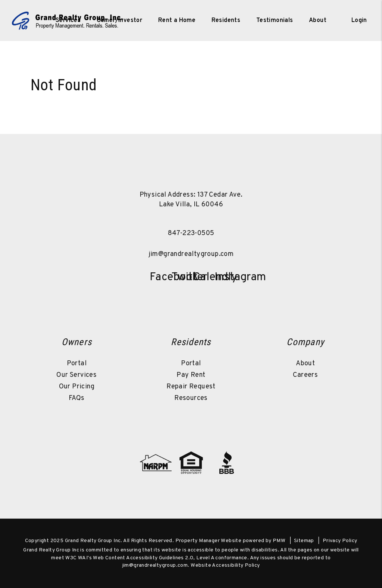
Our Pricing (77, 387)
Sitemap (304, 541)
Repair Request (191, 387)
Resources (191, 398)
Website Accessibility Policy (225, 565)
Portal (77, 364)
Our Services (76, 375)
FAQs (77, 398)
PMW (279, 541)
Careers (305, 375)
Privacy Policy (340, 541)
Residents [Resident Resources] (226, 21)
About (305, 364)
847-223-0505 (191, 233)
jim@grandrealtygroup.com (191, 254)
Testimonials (275, 21)
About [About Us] (318, 21)
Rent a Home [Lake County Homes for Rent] (177, 21)
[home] (68, 21)
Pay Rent (191, 375)
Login (359, 21)
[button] (159, 276)
